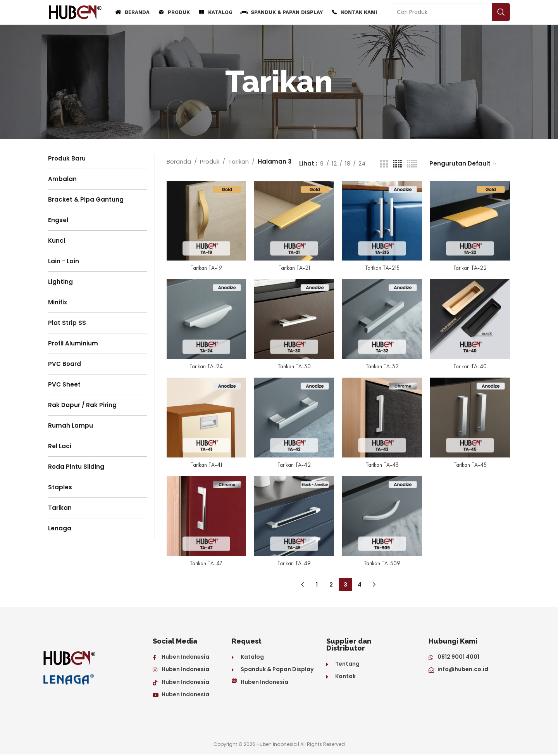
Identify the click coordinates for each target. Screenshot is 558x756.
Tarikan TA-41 (205, 466)
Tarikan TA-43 (383, 466)
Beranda (179, 163)
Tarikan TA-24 (205, 366)
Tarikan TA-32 (383, 366)
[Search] (449, 13)
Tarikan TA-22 (471, 267)
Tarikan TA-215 (382, 267)
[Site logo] (75, 13)
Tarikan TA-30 (294, 366)
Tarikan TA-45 (471, 466)
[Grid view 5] (412, 165)
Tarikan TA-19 (205, 267)
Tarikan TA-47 (205, 565)
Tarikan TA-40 (471, 366)
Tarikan (239, 163)
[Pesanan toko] (463, 165)
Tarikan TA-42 (294, 466)
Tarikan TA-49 (294, 565)
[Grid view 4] (397, 165)
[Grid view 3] (384, 165)
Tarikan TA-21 (294, 267)
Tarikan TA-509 (382, 565)
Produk (210, 163)
